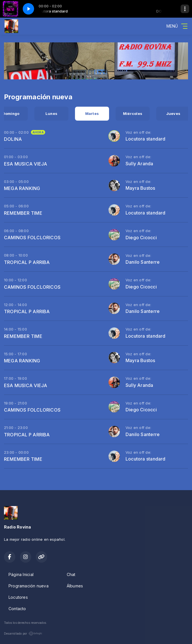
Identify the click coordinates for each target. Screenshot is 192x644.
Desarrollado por (23, 633)
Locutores (18, 597)
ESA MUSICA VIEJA (26, 164)
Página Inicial (21, 574)
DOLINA (13, 139)
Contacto (17, 609)
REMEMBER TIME (23, 213)
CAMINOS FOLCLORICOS (32, 238)
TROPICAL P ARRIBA (27, 262)
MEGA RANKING (22, 188)
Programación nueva (29, 586)
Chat (71, 574)
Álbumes (75, 586)
